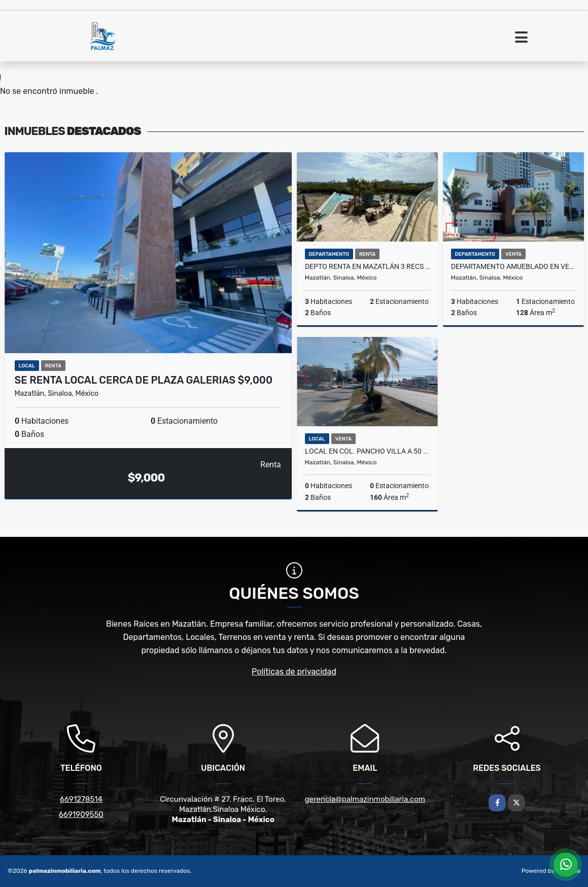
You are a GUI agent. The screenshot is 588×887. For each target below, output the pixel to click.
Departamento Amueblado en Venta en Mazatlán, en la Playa (513, 266)
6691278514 (81, 799)
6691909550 (81, 814)
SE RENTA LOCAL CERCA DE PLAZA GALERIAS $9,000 (144, 380)
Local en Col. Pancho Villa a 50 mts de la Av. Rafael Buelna (367, 451)
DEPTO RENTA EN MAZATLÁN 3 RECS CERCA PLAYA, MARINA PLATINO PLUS (367, 266)
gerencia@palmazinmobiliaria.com (365, 799)
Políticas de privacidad (294, 672)
